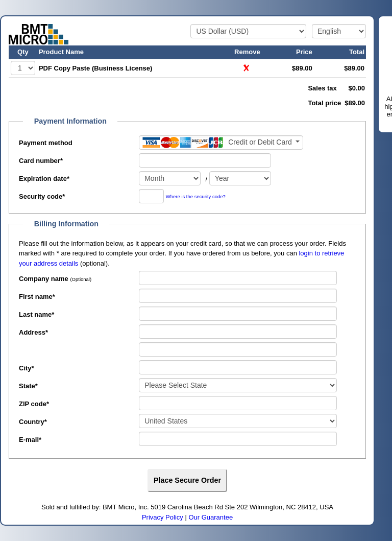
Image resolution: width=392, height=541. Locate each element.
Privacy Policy (163, 517)
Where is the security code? (196, 197)
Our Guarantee (211, 517)
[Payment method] (221, 143)
